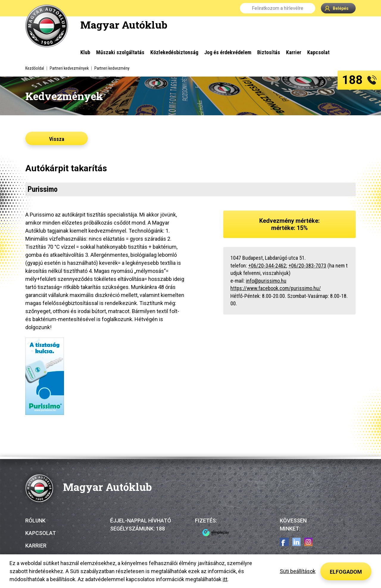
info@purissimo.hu (266, 281)
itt (225, 579)
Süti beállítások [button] (298, 571)
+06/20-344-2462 (267, 266)
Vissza (57, 139)
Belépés (337, 8)
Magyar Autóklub (124, 25)
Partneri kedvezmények (69, 68)
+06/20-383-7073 (307, 266)
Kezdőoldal (35, 68)
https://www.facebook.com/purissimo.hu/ (276, 288)
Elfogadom (346, 572)
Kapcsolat (41, 533)
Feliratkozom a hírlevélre (278, 8)
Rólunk (35, 521)
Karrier (36, 546)
